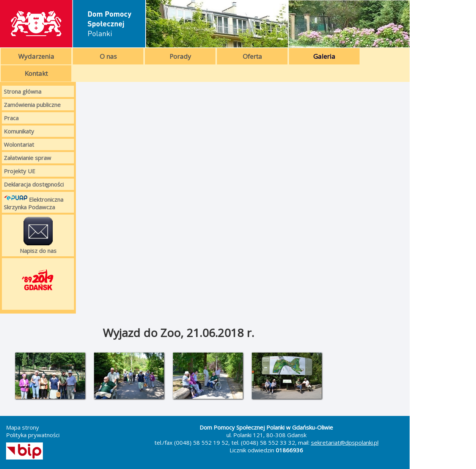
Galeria (324, 56)
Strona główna (23, 91)
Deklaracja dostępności (34, 184)
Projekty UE (20, 171)
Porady (180, 56)
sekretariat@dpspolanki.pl (345, 442)
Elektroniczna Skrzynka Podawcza (34, 202)
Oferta (252, 56)
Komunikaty (19, 131)
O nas (108, 56)
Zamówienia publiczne (32, 105)
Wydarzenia (36, 56)
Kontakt (36, 73)
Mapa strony (23, 427)
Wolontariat (19, 144)
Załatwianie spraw (27, 158)
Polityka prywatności (33, 435)
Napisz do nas (38, 235)
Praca (11, 118)
